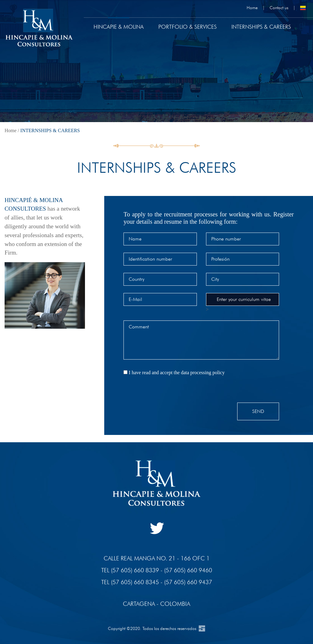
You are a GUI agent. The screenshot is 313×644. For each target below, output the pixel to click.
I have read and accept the (177, 373)
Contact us (279, 7)
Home (252, 7)
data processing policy (203, 373)
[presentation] (170, 391)
